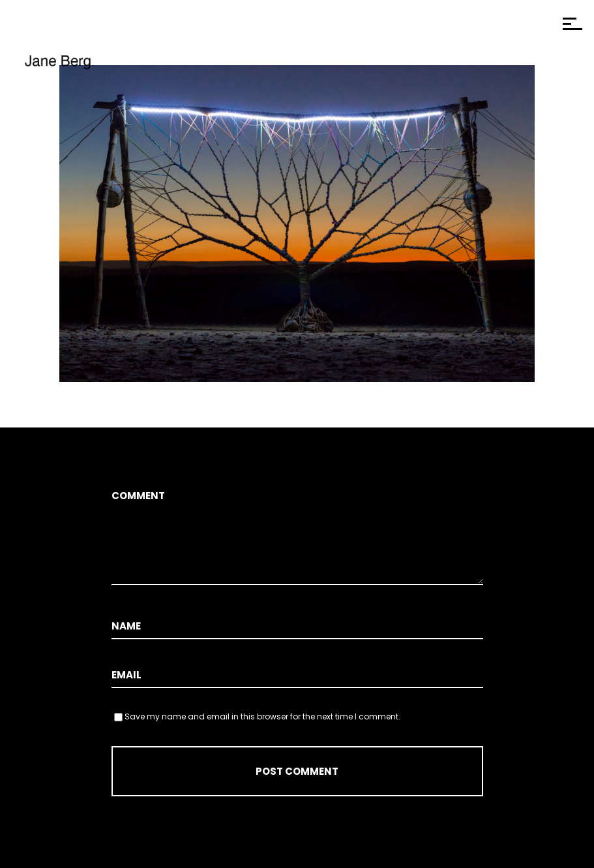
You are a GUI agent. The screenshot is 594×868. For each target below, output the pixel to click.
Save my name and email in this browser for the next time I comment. (262, 716)
